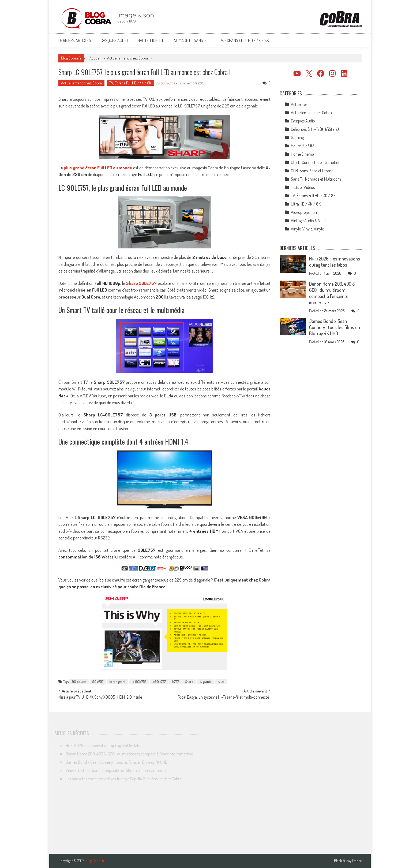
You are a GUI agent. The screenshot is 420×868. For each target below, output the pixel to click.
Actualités (299, 104)
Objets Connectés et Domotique (317, 162)
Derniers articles (75, 40)
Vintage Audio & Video (309, 221)
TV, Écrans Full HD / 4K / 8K (244, 40)
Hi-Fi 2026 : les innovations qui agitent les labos (335, 262)
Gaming (297, 137)
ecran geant (117, 681)
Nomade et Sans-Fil (192, 40)
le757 (175, 681)
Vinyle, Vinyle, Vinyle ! (308, 229)
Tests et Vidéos (303, 187)
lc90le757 (159, 681)
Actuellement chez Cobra (127, 58)
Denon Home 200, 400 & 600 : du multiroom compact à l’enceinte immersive (332, 293)
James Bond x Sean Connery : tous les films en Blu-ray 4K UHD (335, 327)
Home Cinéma (303, 154)
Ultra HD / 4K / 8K (306, 204)
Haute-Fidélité (151, 40)
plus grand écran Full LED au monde (98, 168)
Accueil (95, 58)
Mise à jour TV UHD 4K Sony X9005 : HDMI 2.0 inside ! (101, 698)
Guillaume (168, 83)
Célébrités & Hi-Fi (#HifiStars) (315, 129)
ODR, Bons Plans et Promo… (313, 171)
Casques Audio (114, 40)
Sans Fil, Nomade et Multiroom (316, 179)
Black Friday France (348, 861)
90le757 (98, 681)
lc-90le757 (139, 681)
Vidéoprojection (304, 212)
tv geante (205, 681)
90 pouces (79, 681)
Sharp (189, 681)
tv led (221, 681)
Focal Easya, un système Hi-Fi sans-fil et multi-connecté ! (224, 698)
